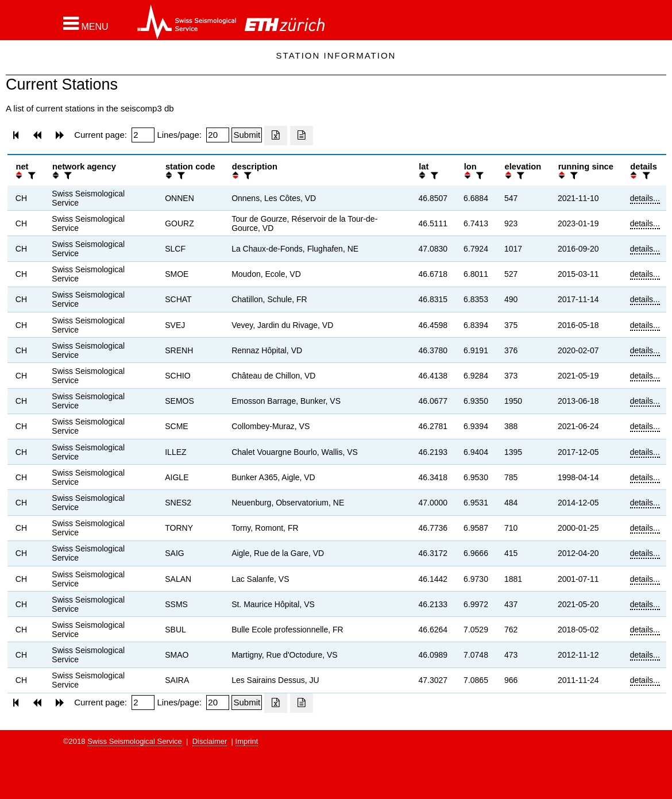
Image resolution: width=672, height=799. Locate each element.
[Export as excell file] (276, 136)
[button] (86, 24)
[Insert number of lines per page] (218, 135)
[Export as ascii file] (302, 136)
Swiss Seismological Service (135, 741)
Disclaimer (210, 741)
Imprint (247, 741)
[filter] (30, 175)
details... (645, 198)
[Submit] (247, 135)
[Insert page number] (143, 135)
